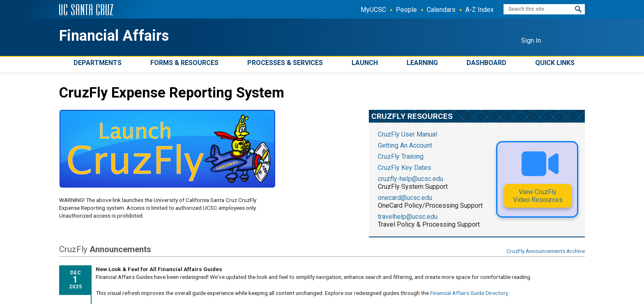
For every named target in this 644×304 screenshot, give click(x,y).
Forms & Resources (184, 63)
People (406, 10)
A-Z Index (480, 10)
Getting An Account (405, 145)
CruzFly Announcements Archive (546, 251)
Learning (422, 63)
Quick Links (555, 63)
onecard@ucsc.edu (405, 198)
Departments (98, 63)
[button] (578, 9)
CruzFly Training (401, 157)
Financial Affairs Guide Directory (469, 293)
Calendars (441, 10)
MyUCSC (373, 10)
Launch (365, 63)
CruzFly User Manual (407, 134)
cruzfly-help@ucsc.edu (411, 179)
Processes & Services (285, 63)
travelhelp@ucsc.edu (408, 217)
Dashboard (486, 63)
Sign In (531, 41)
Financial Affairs (114, 36)
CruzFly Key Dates (405, 168)
